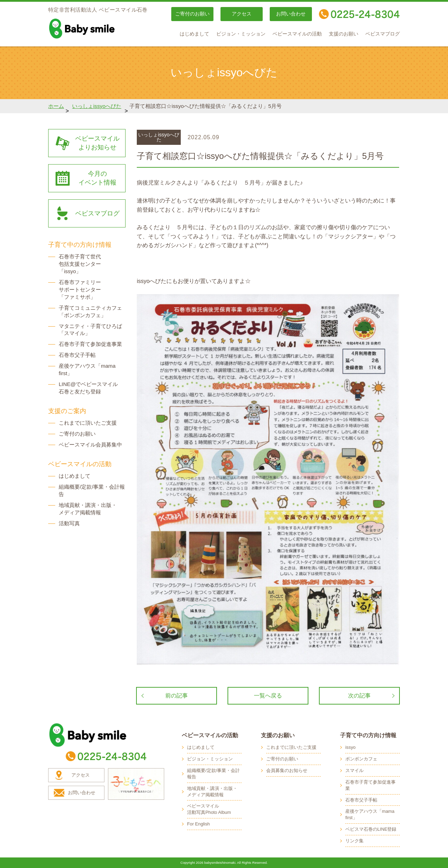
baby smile (97, 28)
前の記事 (177, 696)
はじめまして (194, 34)
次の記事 (359, 696)
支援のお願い (344, 34)
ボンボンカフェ (361, 759)
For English (199, 824)
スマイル (354, 770)
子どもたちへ (136, 784)
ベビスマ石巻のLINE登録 (371, 829)
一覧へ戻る (268, 696)
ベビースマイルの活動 (297, 34)
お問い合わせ (291, 14)
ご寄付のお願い (192, 14)
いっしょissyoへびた (97, 106)
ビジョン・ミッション (241, 34)
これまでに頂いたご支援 (88, 423)
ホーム (56, 106)
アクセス (242, 14)
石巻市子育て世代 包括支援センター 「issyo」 (80, 264)
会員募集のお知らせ (287, 770)
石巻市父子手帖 (77, 355)
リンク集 (354, 841)
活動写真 (69, 523)
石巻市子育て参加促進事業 (90, 344)
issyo (350, 747)
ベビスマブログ (383, 34)
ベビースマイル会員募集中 (90, 445)
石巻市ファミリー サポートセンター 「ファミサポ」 (80, 290)
